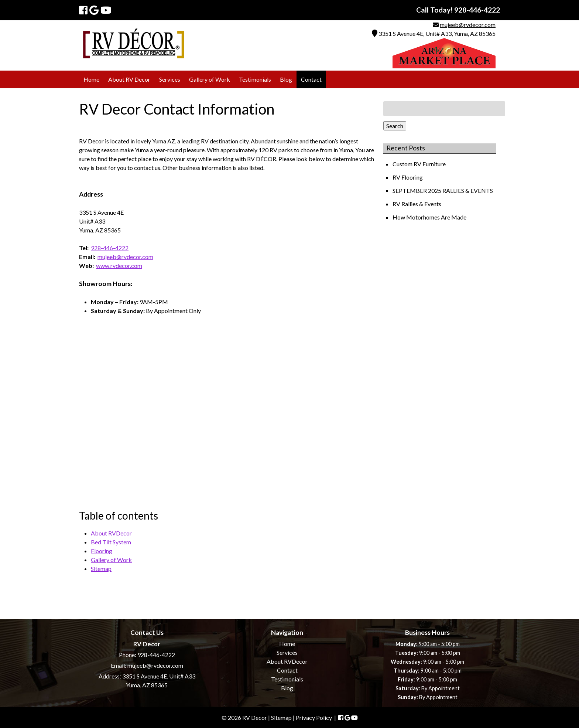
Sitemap (101, 569)
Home (91, 79)
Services (170, 79)
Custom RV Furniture (420, 164)
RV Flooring (408, 177)
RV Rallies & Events (417, 204)
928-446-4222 (110, 248)
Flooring (102, 551)
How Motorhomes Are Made (430, 217)
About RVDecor (111, 533)
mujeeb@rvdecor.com (468, 25)
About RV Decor (129, 79)
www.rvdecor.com (119, 266)
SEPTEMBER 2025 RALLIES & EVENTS (443, 190)
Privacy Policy (314, 717)
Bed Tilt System (111, 542)
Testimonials (255, 79)
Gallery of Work (210, 79)
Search (395, 126)
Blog (286, 79)
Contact (311, 79)
